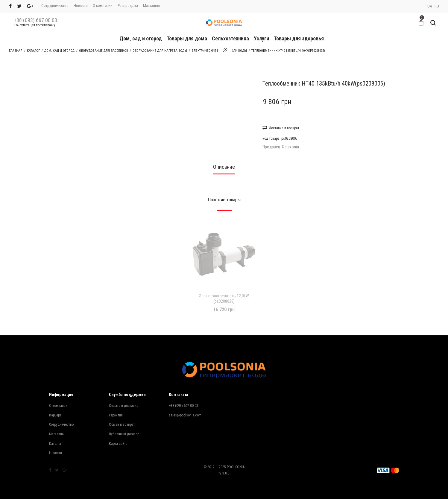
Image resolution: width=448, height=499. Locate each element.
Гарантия (116, 415)
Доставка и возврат (281, 128)
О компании (103, 6)
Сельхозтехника (230, 38)
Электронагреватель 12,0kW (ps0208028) (224, 299)
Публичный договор (124, 434)
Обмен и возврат (122, 425)
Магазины (151, 6)
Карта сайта (118, 444)
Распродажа (128, 6)
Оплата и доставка (124, 406)
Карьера (55, 415)
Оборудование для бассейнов (104, 51)
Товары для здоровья (299, 38)
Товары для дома (187, 38)
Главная (16, 51)
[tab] (224, 169)
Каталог (33, 51)
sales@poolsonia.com (185, 415)
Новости (81, 6)
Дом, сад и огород (141, 38)
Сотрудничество (55, 6)
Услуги (261, 38)
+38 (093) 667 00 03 (35, 20)
